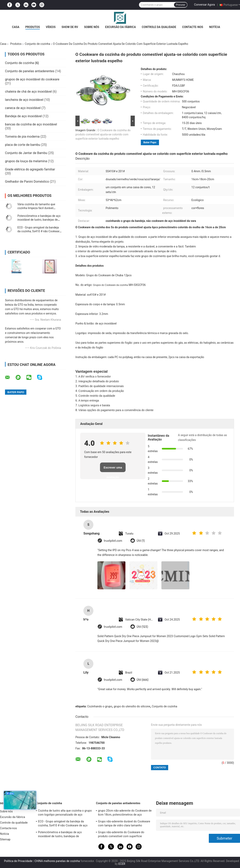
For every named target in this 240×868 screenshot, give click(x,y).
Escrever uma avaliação (113, 469)
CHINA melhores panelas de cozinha (57, 861)
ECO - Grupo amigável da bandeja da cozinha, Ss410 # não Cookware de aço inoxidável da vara (39, 231)
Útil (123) (142, 627)
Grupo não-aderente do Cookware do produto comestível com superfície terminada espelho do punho (121, 835)
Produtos (33, 27)
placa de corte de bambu (23, 145)
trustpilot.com (113, 541)
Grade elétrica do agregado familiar (30, 169)
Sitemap (5, 839)
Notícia (215, 27)
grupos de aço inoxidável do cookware (32, 79)
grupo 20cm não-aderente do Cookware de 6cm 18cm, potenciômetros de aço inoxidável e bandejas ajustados (125, 813)
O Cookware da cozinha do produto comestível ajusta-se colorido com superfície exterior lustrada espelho (103, 134)
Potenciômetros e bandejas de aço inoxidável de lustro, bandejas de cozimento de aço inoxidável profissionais (64, 835)
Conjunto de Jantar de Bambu (26, 153)
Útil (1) (141, 541)
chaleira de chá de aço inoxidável (28, 92)
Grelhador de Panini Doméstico (27, 182)
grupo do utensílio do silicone (132, 706)
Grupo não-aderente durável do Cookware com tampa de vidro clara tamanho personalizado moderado (124, 824)
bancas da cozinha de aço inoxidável (31, 124)
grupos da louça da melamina (26, 161)
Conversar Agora (205, 5)
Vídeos (51, 27)
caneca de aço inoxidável (23, 108)
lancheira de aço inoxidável (24, 100)
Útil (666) (142, 680)
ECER (122, 864)
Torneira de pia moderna (22, 137)
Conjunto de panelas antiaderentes (30, 71)
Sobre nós (92, 27)
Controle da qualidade (159, 27)
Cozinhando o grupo (100, 706)
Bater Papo (150, 142)
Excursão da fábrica (120, 27)
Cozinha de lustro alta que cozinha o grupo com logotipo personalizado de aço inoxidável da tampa (65, 813)
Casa (16, 27)
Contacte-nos (193, 27)
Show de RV (70, 27)
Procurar (181, 5)
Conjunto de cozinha (37, 44)
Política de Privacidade (18, 861)
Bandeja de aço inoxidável (23, 116)
